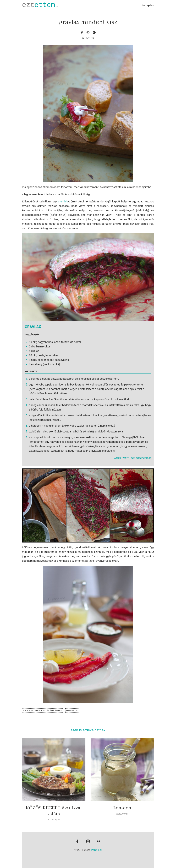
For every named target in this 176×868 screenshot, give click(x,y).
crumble (63, 201)
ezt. (41, 5)
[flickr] (99, 842)
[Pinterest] (94, 32)
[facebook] (82, 32)
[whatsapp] (88, 32)
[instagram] (88, 842)
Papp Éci (96, 850)
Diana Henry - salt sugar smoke (133, 458)
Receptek (148, 5)
